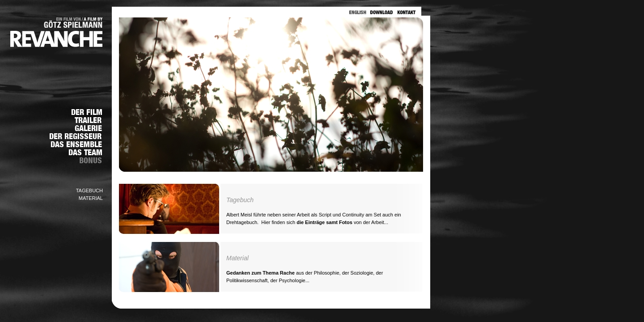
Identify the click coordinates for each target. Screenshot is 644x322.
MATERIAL (91, 198)
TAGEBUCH (89, 191)
